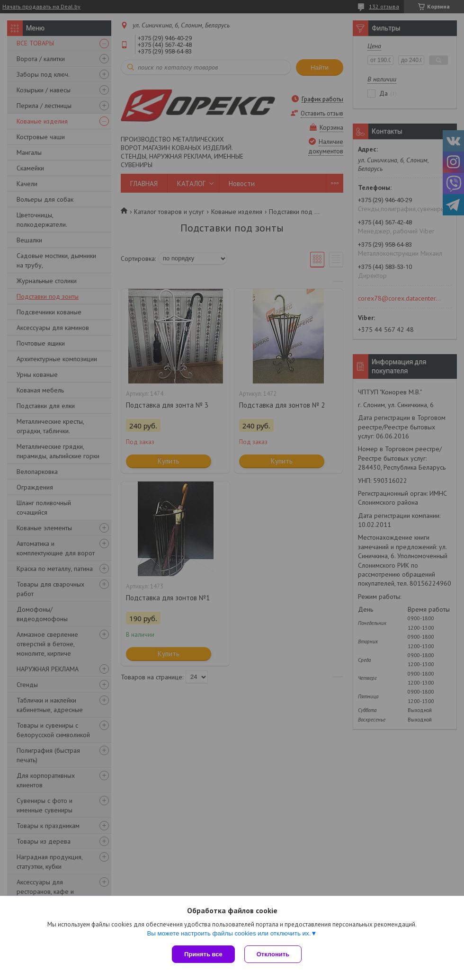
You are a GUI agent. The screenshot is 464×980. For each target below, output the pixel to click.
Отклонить (273, 954)
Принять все (203, 954)
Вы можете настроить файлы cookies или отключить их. (229, 933)
